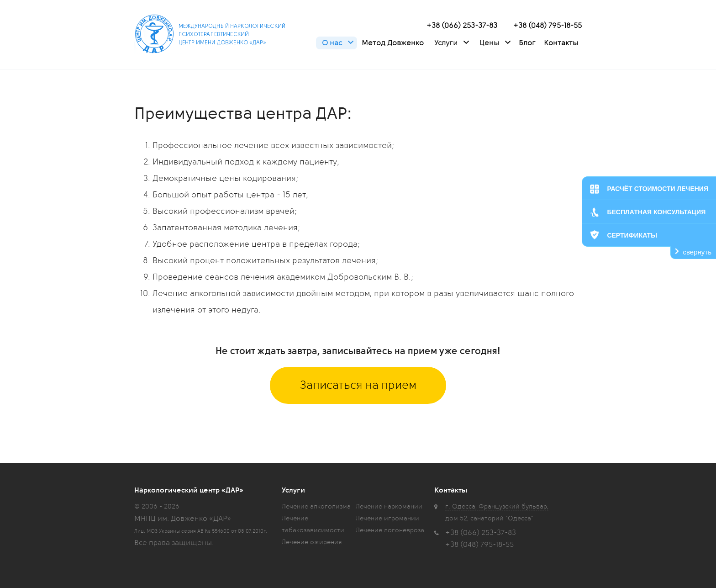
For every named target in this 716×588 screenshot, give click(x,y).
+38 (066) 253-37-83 (462, 26)
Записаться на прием (358, 385)
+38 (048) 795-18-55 (548, 26)
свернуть (697, 252)
